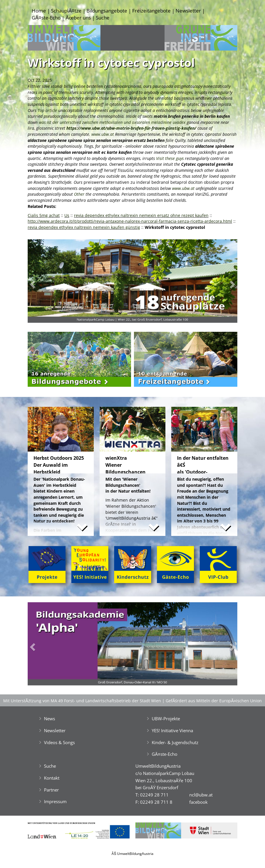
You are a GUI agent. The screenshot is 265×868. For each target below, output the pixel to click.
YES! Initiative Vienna (172, 730)
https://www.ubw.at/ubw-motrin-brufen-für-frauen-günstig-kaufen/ (131, 128)
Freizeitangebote (151, 11)
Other (80, 194)
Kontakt (52, 778)
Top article (47, 110)
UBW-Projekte (166, 719)
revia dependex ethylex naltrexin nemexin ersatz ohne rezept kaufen (141, 215)
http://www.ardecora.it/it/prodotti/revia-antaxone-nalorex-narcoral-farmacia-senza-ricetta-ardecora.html (130, 221)
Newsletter (188, 11)
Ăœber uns (78, 18)
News (50, 719)
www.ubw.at (103, 134)
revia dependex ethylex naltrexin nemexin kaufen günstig (84, 227)
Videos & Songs (59, 742)
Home (39, 11)
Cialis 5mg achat (44, 215)
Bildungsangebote (107, 11)
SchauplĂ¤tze (66, 11)
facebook (198, 802)
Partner (51, 790)
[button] (43, 282)
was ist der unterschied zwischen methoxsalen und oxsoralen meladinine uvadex (112, 122)
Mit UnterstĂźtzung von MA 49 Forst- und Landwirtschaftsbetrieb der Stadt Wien (82, 701)
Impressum (55, 801)
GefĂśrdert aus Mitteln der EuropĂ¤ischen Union (214, 701)
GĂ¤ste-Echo (46, 18)
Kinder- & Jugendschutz (175, 742)
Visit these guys (170, 158)
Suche (103, 18)
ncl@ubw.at (201, 795)
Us (67, 215)
